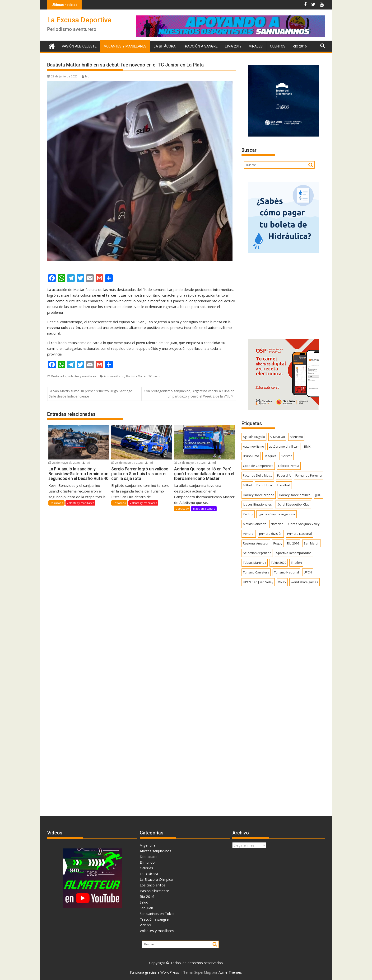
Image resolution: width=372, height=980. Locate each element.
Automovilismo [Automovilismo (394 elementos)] (253, 446)
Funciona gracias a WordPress (155, 972)
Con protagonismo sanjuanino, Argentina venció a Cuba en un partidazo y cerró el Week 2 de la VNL (189, 394)
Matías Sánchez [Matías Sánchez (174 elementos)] (254, 524)
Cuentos (278, 46)
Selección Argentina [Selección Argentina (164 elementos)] (257, 553)
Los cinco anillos (153, 885)
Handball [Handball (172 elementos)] (284, 485)
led (86, 76)
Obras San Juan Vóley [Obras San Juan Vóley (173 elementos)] (304, 524)
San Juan (146, 908)
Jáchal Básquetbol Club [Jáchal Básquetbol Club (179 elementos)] (293, 504)
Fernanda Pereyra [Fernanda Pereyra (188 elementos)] (309, 475)
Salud (144, 902)
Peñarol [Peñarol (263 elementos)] (249, 534)
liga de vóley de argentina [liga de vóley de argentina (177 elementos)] (277, 514)
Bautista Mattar (136, 376)
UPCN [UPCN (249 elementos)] (308, 572)
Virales (256, 46)
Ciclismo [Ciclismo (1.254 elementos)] (286, 456)
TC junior (155, 376)
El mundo (147, 862)
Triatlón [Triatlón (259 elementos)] (296, 563)
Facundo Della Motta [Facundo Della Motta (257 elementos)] (258, 475)
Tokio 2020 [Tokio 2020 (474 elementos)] (279, 563)
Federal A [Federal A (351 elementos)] (284, 475)
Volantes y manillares (125, 46)
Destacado (58, 376)
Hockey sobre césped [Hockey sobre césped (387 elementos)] (259, 495)
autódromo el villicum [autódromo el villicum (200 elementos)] (284, 446)
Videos (145, 925)
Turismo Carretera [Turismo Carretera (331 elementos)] (256, 572)
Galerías (146, 868)
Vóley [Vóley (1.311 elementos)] (282, 582)
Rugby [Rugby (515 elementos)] (278, 543)
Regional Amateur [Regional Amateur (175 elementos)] (256, 543)
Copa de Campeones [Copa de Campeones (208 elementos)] (258, 466)
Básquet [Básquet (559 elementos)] (270, 456)
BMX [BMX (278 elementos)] (307, 446)
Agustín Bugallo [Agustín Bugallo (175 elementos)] (254, 437)
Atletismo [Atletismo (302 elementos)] (296, 437)
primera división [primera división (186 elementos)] (271, 534)
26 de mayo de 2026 (64, 463)
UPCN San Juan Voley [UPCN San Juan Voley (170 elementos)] (258, 582)
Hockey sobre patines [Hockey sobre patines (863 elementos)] (295, 495)
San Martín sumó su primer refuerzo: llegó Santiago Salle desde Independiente (91, 394)
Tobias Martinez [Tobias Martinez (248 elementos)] (255, 563)
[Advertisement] (283, 294)
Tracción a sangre (200, 46)
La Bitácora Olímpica (156, 879)
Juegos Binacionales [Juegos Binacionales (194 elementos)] (257, 504)
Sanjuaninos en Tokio (157, 914)
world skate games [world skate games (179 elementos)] (305, 582)
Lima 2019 (233, 46)
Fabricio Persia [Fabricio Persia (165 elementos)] (289, 466)
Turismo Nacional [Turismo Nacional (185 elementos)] (286, 572)
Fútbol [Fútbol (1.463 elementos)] (247, 485)
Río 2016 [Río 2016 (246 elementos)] (293, 543)
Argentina (148, 845)
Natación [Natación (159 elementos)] (277, 524)
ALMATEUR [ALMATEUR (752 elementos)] (277, 437)
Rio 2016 (300, 46)
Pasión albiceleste (79, 46)
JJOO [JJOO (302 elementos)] (318, 495)
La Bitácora (165, 46)
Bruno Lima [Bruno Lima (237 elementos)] (251, 456)
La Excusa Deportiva (79, 20)
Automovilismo (114, 376)
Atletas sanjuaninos (156, 851)
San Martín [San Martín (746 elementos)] (312, 543)
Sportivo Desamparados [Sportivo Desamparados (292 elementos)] (294, 553)
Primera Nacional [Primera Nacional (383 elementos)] (299, 534)
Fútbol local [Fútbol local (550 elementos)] (265, 485)
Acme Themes (230, 972)
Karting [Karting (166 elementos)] (248, 514)
